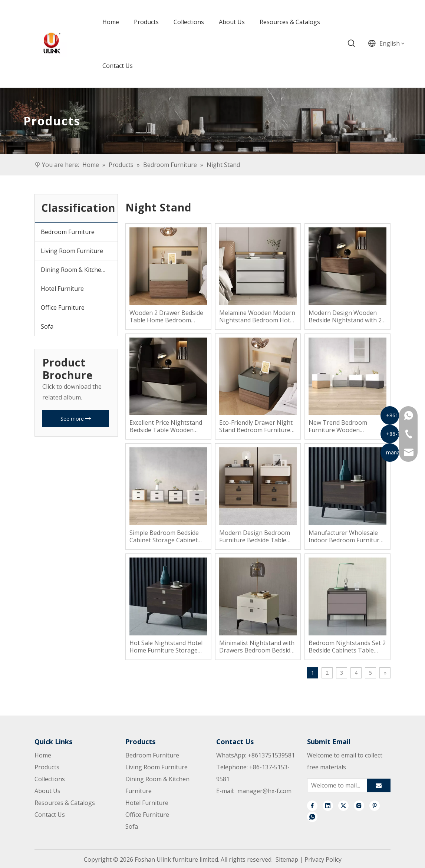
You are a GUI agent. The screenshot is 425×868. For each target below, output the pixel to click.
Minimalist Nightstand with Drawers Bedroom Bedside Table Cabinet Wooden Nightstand (257, 647)
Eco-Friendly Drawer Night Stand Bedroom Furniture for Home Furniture (256, 426)
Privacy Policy (323, 859)
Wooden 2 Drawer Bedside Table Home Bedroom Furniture (166, 316)
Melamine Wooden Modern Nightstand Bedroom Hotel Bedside (257, 316)
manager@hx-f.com (264, 791)
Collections (50, 779)
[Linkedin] (328, 805)
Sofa (47, 326)
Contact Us (50, 815)
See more (76, 419)
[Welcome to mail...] (335, 785)
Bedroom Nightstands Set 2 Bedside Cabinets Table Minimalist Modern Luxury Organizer (347, 647)
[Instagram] (359, 805)
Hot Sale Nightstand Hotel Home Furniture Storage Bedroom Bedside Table (166, 647)
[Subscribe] (379, 785)
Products (47, 767)
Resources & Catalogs (65, 803)
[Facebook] (312, 805)
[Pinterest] (375, 805)
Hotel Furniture (62, 289)
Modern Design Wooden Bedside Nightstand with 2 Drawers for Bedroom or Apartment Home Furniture (347, 316)
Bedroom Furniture (68, 232)
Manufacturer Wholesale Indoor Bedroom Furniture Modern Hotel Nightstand (346, 536)
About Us (47, 791)
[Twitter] (343, 805)
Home (43, 755)
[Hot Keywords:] (352, 43)
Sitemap (287, 859)
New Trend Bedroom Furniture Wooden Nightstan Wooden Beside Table (345, 426)
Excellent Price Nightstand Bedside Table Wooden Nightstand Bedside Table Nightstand (166, 426)
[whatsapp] (312, 816)
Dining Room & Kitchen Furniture (79, 270)
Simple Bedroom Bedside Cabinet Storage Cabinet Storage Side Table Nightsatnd (164, 536)
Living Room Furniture (72, 251)
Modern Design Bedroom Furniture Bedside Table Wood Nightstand (255, 536)
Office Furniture (63, 308)
